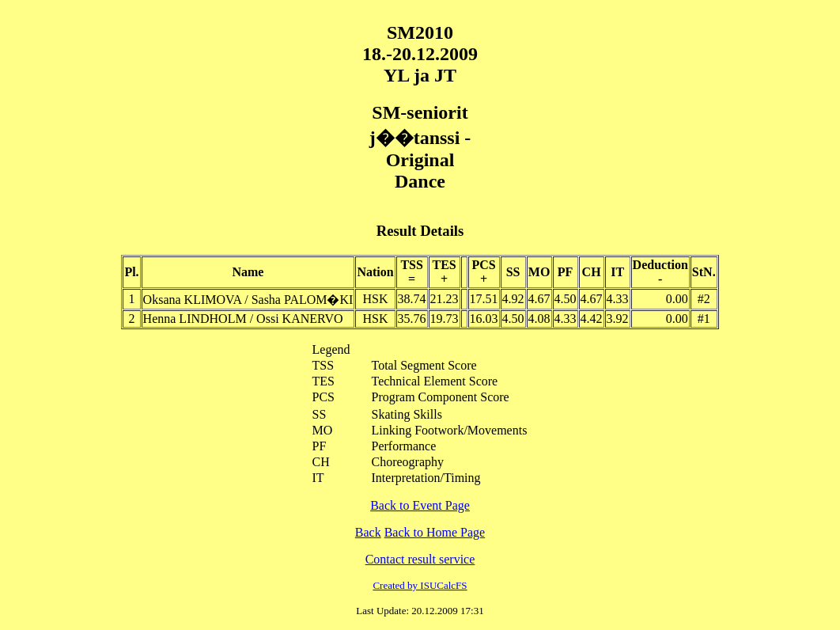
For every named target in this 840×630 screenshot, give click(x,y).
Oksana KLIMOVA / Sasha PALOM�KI (248, 300)
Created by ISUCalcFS (420, 585)
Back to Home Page (435, 532)
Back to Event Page (420, 505)
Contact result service (420, 559)
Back (368, 532)
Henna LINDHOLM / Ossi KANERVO (243, 319)
